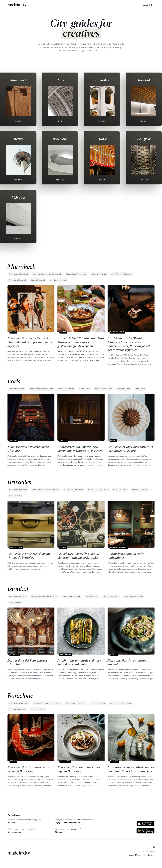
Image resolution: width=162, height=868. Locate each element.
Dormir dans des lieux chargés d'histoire (27, 662)
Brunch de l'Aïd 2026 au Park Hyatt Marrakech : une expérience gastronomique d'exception (81, 342)
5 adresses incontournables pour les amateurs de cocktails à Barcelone (131, 769)
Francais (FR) (145, 5)
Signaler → (60, 832)
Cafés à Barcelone (98, 703)
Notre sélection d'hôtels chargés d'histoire (28, 449)
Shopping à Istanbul (111, 597)
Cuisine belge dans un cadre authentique (126, 555)
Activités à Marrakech (59, 280)
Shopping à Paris (123, 389)
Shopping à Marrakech (18, 280)
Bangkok (144, 139)
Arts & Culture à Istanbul (133, 597)
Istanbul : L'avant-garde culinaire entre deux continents (79, 662)
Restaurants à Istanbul (18, 597)
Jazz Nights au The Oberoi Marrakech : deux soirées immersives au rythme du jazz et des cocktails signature (129, 344)
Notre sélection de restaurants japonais (127, 662)
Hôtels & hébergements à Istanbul (44, 597)
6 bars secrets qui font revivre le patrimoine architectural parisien (80, 449)
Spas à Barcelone (38, 709)
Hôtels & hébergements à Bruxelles (46, 490)
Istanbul (144, 80)
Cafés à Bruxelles (120, 490)
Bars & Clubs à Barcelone (76, 703)
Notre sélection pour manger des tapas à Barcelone (79, 769)
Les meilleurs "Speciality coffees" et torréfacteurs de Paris (130, 449)
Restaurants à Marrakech (19, 274)
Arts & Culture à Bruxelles (98, 490)
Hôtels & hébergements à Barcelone (47, 703)
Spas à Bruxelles (15, 496)
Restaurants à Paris (17, 389)
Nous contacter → (15, 832)
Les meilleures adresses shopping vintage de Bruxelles (29, 555)
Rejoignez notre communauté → (69, 823)
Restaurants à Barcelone (18, 703)
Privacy (151, 855)
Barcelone (60, 139)
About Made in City (138, 855)
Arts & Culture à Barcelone (121, 703)
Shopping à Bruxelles (140, 490)
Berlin (18, 139)
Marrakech (18, 80)
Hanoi (102, 139)
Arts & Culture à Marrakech (122, 274)
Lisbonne (18, 197)
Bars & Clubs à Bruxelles (74, 490)
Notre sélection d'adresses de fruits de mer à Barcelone (30, 769)
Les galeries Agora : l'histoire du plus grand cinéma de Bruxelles (78, 555)
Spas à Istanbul (15, 603)
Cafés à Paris (84, 389)
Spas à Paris (140, 389)
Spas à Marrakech (38, 280)
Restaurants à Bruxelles (18, 490)
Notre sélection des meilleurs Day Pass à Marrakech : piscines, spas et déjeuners (31, 342)
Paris (60, 80)
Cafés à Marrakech (99, 274)
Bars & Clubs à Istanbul (71, 597)
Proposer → (13, 823)
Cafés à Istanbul (92, 597)
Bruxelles (102, 80)
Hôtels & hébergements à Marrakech (47, 274)
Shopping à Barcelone (17, 709)
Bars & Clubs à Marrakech (76, 274)
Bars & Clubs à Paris (66, 389)
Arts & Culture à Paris (103, 389)
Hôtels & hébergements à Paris (41, 389)
